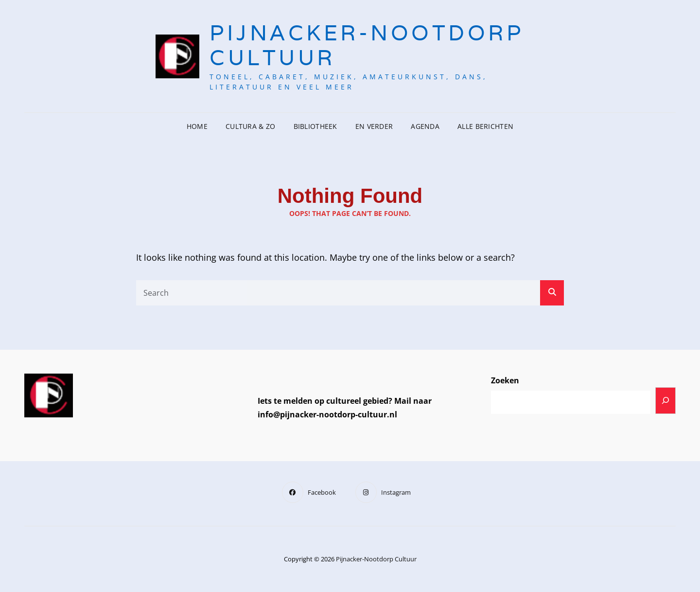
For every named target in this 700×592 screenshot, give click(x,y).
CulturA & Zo (250, 126)
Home (197, 126)
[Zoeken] (665, 401)
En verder (374, 126)
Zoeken (505, 380)
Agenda (425, 126)
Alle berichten (485, 126)
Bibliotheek (315, 126)
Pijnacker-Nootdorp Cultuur (367, 45)
